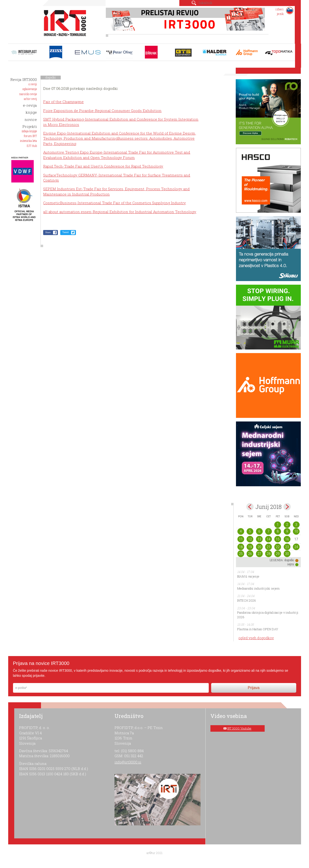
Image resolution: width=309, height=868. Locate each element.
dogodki (51, 77)
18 (241, 547)
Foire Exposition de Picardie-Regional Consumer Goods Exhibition (102, 111)
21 (269, 547)
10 (296, 531)
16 (287, 539)
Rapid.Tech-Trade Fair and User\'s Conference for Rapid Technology (103, 166)
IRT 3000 (63, 24)
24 (296, 547)
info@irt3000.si (128, 762)
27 (259, 554)
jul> (287, 507)
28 (269, 554)
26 (250, 554)
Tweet (65, 232)
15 (278, 539)
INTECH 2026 (247, 600)
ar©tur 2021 (154, 853)
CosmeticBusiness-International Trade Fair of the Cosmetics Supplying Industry (114, 203)
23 (287, 547)
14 (269, 539)
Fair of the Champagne (63, 102)
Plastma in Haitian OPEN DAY (258, 629)
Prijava (254, 688)
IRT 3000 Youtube (239, 728)
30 (287, 554)
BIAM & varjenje (248, 576)
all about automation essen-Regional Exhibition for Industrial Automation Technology (120, 212)
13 (259, 539)
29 (278, 554)
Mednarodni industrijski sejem (258, 588)
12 (250, 539)
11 (241, 539)
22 (278, 547)
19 (250, 547)
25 (241, 554)
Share (48, 232)
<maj (250, 507)
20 (259, 547)
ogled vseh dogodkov (256, 638)
